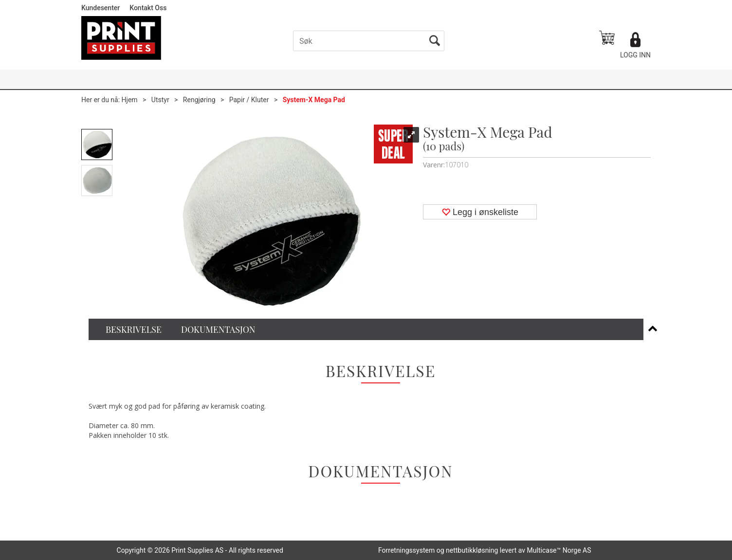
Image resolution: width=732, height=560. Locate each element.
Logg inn (635, 55)
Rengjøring (199, 100)
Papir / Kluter (249, 100)
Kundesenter (101, 8)
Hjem (130, 100)
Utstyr (160, 100)
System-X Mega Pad (314, 100)
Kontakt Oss (148, 8)
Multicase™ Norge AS (559, 550)
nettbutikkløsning (472, 550)
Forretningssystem (406, 550)
